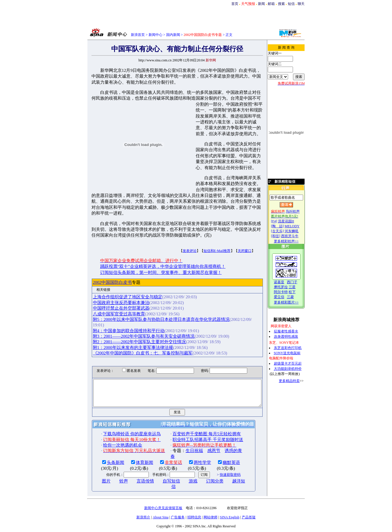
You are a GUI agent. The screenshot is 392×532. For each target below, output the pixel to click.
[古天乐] (283, 231)
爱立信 (285, 297)
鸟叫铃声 (298, 211)
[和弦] (281, 236)
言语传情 (135, 469)
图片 (96, 469)
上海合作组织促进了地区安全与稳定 (118, 285)
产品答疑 (249, 505)
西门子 (298, 282)
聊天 (301, 4)
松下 (298, 292)
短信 (291, 4)
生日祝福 (185, 438)
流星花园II (292, 221)
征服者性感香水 (292, 331)
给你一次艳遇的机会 (113, 433)
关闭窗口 (235, 239)
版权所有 (190, 523)
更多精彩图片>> (292, 302)
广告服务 (178, 505)
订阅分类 (205, 469)
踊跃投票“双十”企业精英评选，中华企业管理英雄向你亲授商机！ (153, 255)
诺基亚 (285, 282)
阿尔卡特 (287, 292)
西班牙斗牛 (296, 236)
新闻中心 (155, 35)
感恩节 (204, 438)
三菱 (296, 297)
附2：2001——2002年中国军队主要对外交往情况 (130, 324)
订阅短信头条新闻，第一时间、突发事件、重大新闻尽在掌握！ (151, 261)
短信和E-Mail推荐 (207, 239)
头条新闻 (106, 450)
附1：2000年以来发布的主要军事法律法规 (123, 330)
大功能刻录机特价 (294, 369)
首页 (235, 4)
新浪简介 (143, 505)
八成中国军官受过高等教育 (109, 302)
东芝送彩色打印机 (294, 348)
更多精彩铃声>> (292, 241)
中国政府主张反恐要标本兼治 (111, 291)
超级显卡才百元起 (294, 363)
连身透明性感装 (292, 337)
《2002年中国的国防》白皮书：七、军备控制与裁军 (133, 336)
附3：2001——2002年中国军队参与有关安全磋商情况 (134, 319)
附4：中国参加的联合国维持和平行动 (119, 313)
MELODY (298, 226)
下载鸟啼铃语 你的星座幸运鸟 (122, 422)
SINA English (229, 505)
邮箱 (271, 4)
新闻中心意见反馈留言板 (163, 496)
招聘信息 (194, 505)
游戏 (183, 469)
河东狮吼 (297, 231)
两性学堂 (193, 450)
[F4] (280, 221)
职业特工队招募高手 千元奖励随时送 (198, 427)
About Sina (161, 505)
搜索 (281, 4)
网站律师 (210, 505)
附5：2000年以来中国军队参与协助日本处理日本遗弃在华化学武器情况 (151, 308)
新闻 (261, 4)
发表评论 (180, 239)
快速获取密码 (220, 462)
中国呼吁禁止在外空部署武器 (111, 296)
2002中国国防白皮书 (103, 270)
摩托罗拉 (287, 287)
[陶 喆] (283, 226)
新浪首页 (138, 35)
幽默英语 (222, 450)
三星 (298, 287)
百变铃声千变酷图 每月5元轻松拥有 (197, 422)
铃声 (114, 469)
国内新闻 (173, 35)
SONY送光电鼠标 (293, 353)
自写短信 (162, 469)
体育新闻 (135, 450)
